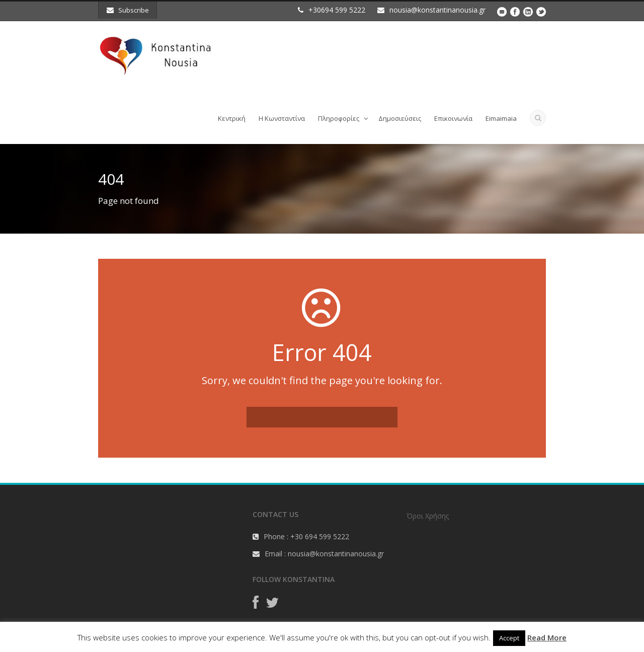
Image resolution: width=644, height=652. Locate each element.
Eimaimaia (501, 118)
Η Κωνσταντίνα (282, 118)
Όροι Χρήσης (428, 516)
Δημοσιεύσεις (400, 118)
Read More (547, 637)
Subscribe (128, 10)
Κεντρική (232, 118)
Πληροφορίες (339, 118)
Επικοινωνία (453, 118)
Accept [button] (509, 638)
